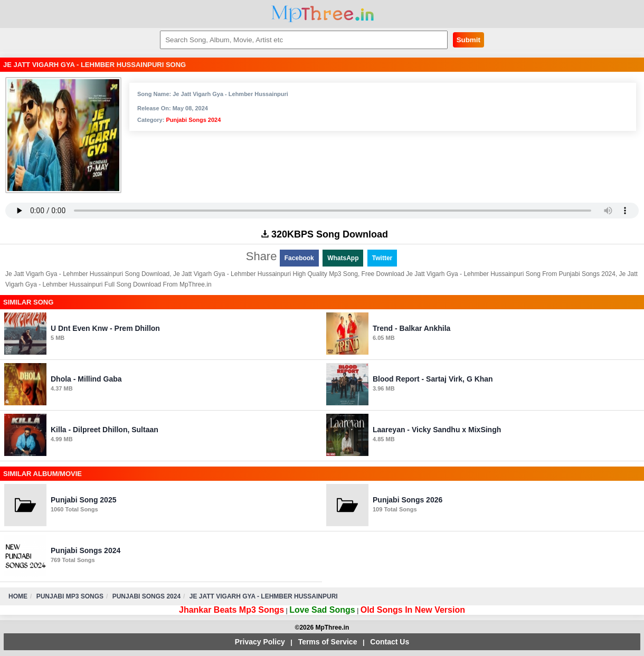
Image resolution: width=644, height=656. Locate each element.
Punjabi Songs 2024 (193, 120)
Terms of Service (328, 642)
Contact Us (390, 642)
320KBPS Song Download (325, 234)
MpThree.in (322, 14)
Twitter (382, 258)
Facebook (299, 258)
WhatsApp (343, 258)
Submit (468, 40)
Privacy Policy (260, 642)
